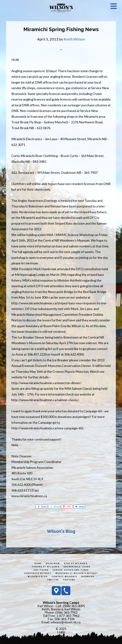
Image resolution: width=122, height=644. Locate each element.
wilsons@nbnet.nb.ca (66, 622)
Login (61, 632)
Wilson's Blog (61, 531)
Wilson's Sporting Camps (61, 8)
